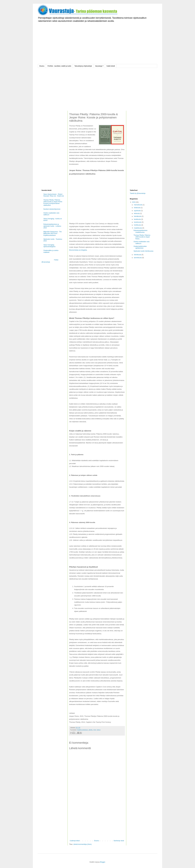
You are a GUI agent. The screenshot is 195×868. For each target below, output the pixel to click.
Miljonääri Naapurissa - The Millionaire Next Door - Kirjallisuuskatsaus (53, 234)
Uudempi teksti (75, 841)
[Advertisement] (97, 47)
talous (99, 730)
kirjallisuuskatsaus (83, 730)
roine (95, 730)
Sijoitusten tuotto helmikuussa (143, 251)
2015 (134, 202)
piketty (91, 730)
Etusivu (42, 66)
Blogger (103, 862)
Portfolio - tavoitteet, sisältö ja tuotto (59, 66)
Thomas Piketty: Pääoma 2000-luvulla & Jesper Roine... (142, 237)
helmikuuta (138, 255)
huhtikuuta (138, 225)
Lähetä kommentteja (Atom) (82, 844)
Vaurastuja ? (99, 66)
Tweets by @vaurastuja (138, 193)
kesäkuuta (138, 219)
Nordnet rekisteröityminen (52, 209)
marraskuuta (138, 205)
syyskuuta (137, 211)
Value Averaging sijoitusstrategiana (49, 246)
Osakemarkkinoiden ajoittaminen (140, 247)
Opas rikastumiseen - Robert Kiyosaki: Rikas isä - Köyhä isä (54, 195)
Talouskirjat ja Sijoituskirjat (83, 66)
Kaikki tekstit (111, 66)
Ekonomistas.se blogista (78, 250)
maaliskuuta (138, 228)
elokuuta (137, 213)
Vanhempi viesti (119, 841)
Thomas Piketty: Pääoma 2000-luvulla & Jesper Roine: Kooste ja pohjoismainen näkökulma (53, 203)
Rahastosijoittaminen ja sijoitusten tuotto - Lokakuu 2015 (52, 226)
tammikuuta (138, 258)
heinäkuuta (138, 216)
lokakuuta (137, 208)
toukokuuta (138, 222)
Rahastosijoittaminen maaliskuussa (140, 231)
